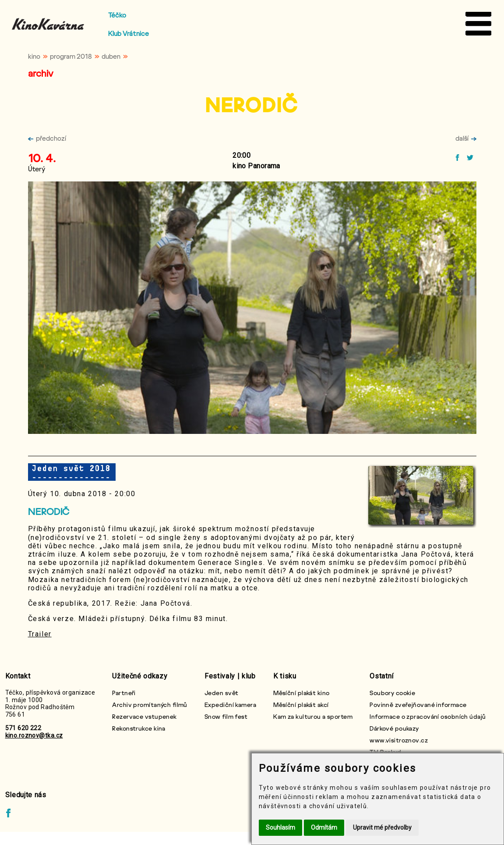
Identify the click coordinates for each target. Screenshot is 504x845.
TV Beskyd (385, 752)
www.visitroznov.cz (399, 740)
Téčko (117, 15)
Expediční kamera (230, 705)
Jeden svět (221, 693)
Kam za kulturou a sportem (313, 716)
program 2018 (71, 56)
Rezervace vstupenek (144, 716)
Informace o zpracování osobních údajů (428, 716)
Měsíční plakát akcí (301, 705)
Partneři (124, 693)
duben (111, 56)
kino (34, 56)
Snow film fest (226, 716)
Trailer (40, 634)
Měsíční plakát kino (301, 693)
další (466, 138)
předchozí (47, 138)
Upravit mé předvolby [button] (382, 827)
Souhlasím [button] (280, 827)
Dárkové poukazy (394, 728)
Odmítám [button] (324, 827)
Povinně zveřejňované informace (418, 705)
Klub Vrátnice (129, 33)
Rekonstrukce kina (139, 728)
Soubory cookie (392, 693)
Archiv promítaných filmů (150, 705)
